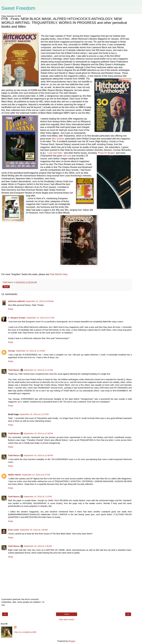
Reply (11, 309)
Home (67, 614)
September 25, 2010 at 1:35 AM (38, 546)
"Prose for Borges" (107, 153)
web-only (67, 156)
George (12, 351)
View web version (67, 619)
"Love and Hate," (55, 153)
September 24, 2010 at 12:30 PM (38, 433)
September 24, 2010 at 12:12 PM (34, 414)
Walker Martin (15, 475)
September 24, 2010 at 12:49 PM (38, 455)
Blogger (72, 641)
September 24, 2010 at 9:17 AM (40, 318)
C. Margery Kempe (17, 318)
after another (58, 139)
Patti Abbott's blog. (59, 274)
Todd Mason (14, 370)
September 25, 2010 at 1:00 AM (34, 530)
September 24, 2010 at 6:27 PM (36, 475)
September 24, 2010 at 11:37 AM (38, 370)
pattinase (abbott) (16, 301)
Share (6, 287)
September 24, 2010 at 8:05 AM (40, 301)
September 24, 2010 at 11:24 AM (30, 351)
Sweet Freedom (18, 8)
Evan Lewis (13, 530)
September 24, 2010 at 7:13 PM (38, 497)
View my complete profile (25, 632)
